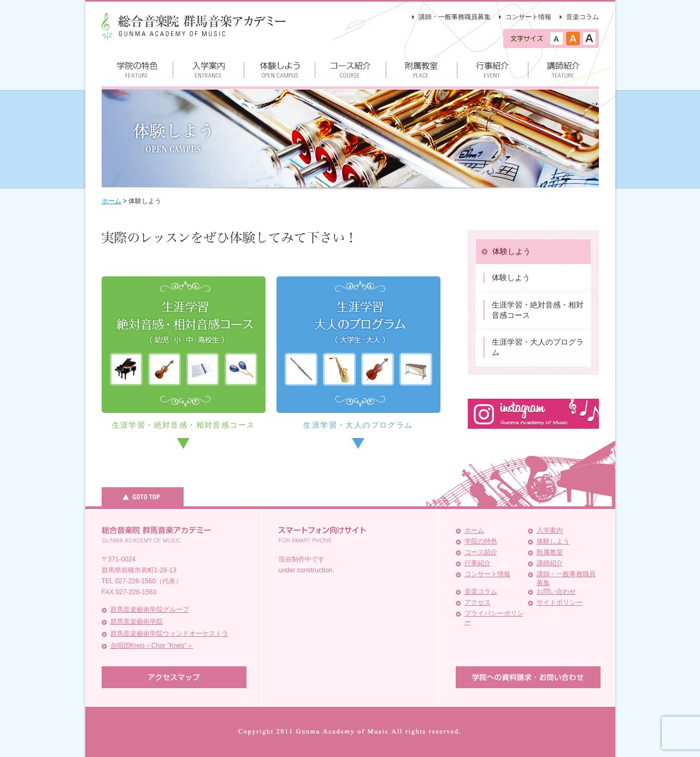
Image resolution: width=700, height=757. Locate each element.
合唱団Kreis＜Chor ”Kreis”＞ (152, 646)
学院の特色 (481, 541)
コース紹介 (481, 552)
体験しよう (553, 541)
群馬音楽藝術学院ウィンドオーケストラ (169, 634)
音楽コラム (583, 17)
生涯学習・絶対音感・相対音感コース (184, 425)
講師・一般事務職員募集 (455, 17)
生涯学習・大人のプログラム (358, 425)
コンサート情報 (528, 17)
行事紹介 (478, 563)
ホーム (474, 530)
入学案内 (550, 530)
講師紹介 (550, 563)
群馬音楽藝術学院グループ (150, 610)
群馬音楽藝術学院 (137, 622)
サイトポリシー (560, 602)
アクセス (478, 602)
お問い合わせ (556, 592)
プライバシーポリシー (494, 618)
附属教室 (550, 552)
